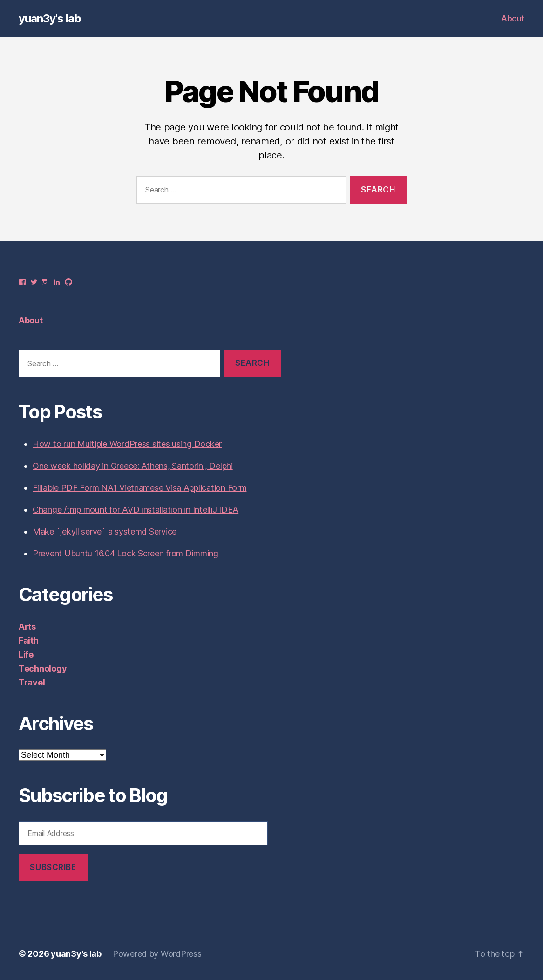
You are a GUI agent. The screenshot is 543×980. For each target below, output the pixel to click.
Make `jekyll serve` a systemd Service (105, 531)
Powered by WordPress (157, 954)
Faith (29, 641)
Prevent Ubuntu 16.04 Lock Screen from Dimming (126, 553)
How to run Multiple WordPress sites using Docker (127, 444)
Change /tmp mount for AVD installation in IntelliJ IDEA (136, 510)
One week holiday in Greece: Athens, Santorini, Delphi (133, 466)
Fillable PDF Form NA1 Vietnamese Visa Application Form (139, 488)
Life (26, 654)
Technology (43, 668)
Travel (32, 682)
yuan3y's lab (50, 19)
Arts (27, 627)
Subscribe (53, 867)
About (513, 18)
